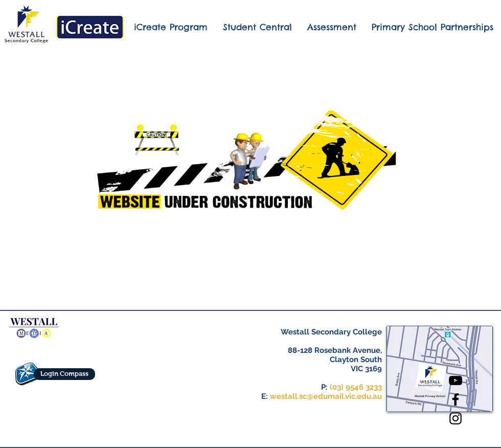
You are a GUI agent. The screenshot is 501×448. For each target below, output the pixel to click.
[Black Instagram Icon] (456, 418)
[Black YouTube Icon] (456, 380)
